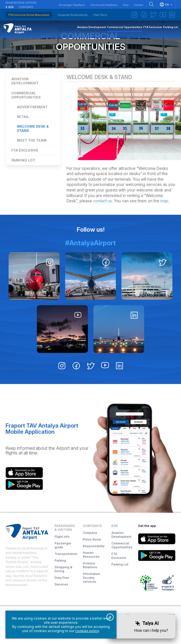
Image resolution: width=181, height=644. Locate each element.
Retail (23, 130)
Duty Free (62, 592)
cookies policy (87, 631)
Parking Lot (23, 174)
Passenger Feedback (72, 5)
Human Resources (91, 569)
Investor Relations (90, 579)
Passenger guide (63, 559)
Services (61, 598)
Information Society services (91, 592)
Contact (139, 5)
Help (126, 5)
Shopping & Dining (63, 583)
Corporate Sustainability (73, 15)
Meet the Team (32, 154)
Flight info (62, 550)
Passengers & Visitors (21, 3)
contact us (103, 215)
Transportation (66, 568)
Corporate (26, 7)
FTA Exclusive (25, 164)
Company (90, 547)
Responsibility (94, 560)
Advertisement (32, 120)
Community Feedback (104, 5)
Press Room (92, 553)
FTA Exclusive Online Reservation (29, 15)
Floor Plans (100, 15)
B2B (11, 7)
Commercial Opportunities (91, 53)
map (164, 215)
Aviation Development (25, 94)
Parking (60, 574)
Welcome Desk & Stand (33, 142)
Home (85, 40)
